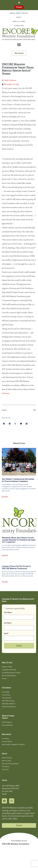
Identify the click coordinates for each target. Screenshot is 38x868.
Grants (5, 718)
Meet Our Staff (6, 761)
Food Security (6, 695)
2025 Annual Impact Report (10, 764)
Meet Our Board (7, 758)
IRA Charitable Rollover (9, 676)
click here (6, 393)
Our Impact (7, 688)
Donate (4, 679)
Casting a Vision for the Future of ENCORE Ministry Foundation (16, 567)
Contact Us (5, 769)
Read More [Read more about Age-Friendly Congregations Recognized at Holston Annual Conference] (5, 497)
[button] (19, 3)
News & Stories (19, 21)
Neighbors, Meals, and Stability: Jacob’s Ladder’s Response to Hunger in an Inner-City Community (19, 540)
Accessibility (6, 692)
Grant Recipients (7, 722)
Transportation (7, 698)
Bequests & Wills (7, 667)
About (19, 17)
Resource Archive (7, 741)
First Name (8, 612)
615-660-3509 (7, 791)
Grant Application (7, 725)
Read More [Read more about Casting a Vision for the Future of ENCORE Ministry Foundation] (5, 582)
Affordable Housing (8, 701)
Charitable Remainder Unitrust (11, 673)
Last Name (8, 623)
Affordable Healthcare (9, 704)
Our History (6, 767)
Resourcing (6, 734)
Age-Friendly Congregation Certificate (13, 744)
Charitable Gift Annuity (9, 670)
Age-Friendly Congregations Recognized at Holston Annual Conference (18, 480)
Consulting (19, 26)
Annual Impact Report (19, 13)
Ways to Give (7, 663)
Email (6, 633)
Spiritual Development (9, 707)
